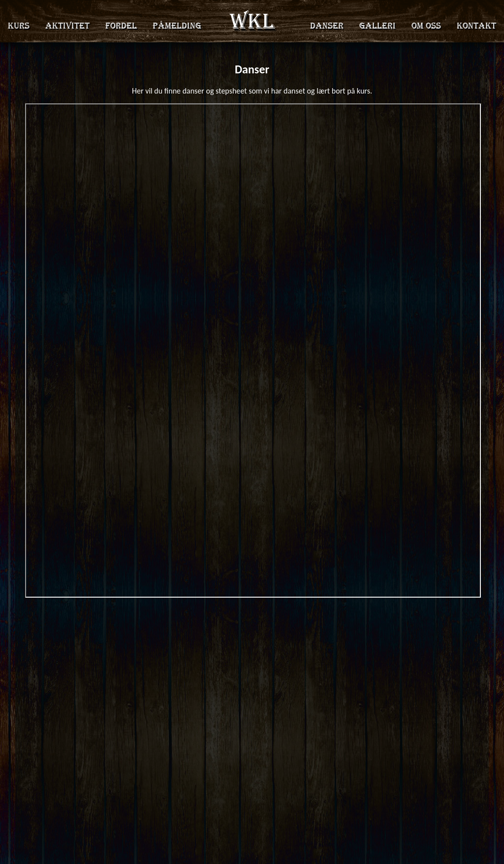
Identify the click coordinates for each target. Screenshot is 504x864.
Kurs (19, 26)
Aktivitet (67, 26)
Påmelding (177, 26)
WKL (252, 21)
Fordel (121, 26)
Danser (327, 26)
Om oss (426, 26)
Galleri (378, 26)
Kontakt (476, 26)
